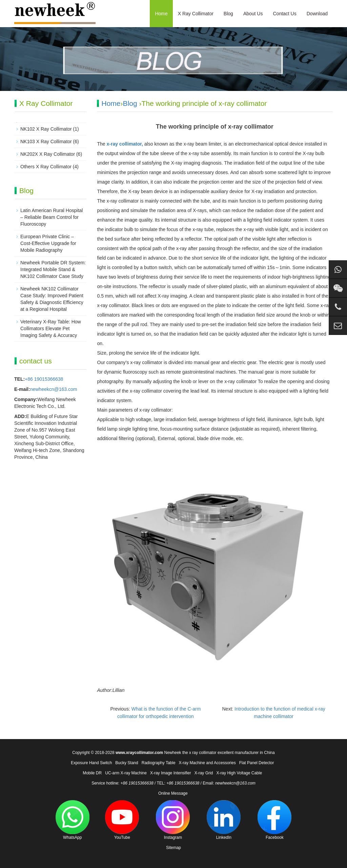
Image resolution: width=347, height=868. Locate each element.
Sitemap (173, 848)
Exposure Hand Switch (91, 763)
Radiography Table (159, 763)
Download (317, 14)
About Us (253, 14)
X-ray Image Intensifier (171, 773)
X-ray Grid (204, 773)
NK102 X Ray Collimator (46, 129)
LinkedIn (224, 820)
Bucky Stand (127, 763)
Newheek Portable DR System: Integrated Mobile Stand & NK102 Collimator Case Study (53, 269)
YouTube (122, 820)
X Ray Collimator (196, 14)
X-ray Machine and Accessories (207, 763)
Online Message (173, 793)
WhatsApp (73, 820)
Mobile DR (92, 773)
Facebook (274, 820)
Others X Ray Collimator (46, 167)
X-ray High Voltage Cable (239, 773)
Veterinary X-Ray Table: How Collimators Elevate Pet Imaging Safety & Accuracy (51, 328)
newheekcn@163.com (54, 389)
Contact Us (284, 14)
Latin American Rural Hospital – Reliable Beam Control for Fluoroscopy (52, 217)
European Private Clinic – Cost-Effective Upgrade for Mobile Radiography (48, 243)
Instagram (173, 820)
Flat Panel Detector (257, 763)
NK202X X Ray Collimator (48, 154)
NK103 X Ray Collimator (46, 141)
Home (161, 14)
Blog (228, 14)
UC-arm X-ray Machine (126, 773)
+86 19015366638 (44, 379)
